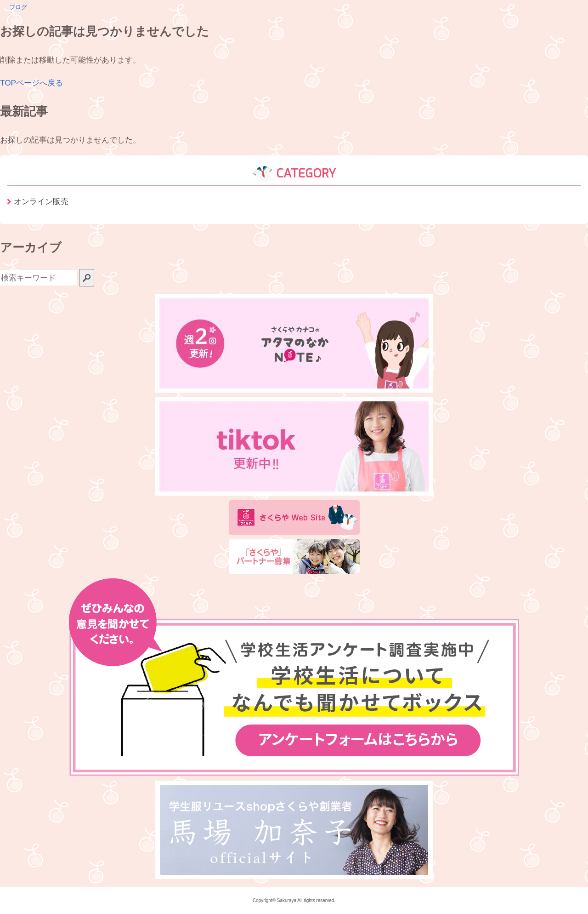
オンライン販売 (41, 201)
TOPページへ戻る (31, 83)
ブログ (18, 7)
